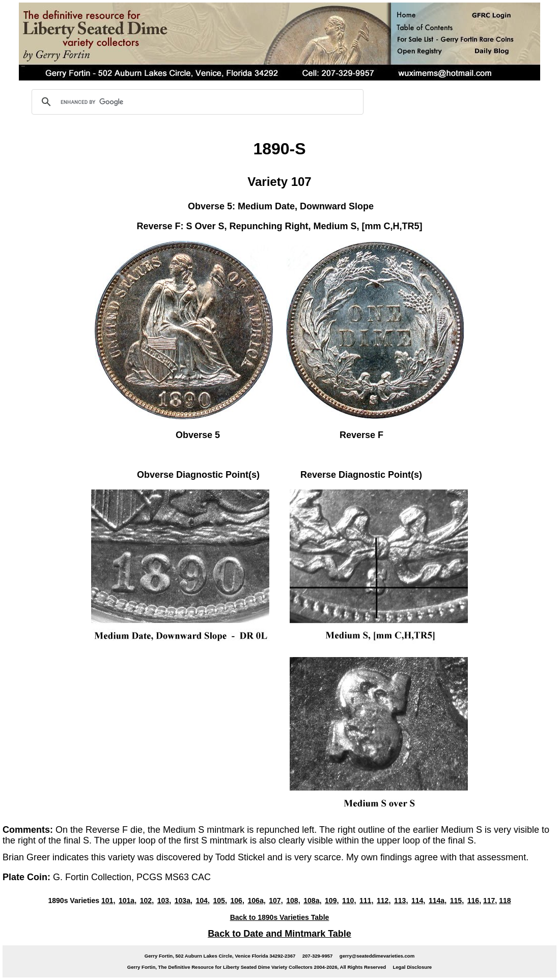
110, (349, 901)
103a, (184, 901)
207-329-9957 (318, 956)
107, (276, 901)
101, (108, 901)
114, (418, 901)
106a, (256, 901)
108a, (312, 901)
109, (332, 901)
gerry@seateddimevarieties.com (377, 956)
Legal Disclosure (412, 967)
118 (505, 901)
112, (384, 901)
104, (203, 901)
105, (220, 901)
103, (164, 901)
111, (366, 901)
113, (401, 901)
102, (147, 901)
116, (474, 901)
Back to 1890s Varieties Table (280, 917)
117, (490, 901)
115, (457, 901)
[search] (196, 102)
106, (237, 901)
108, (293, 901)
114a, (438, 901)
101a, (128, 901)
